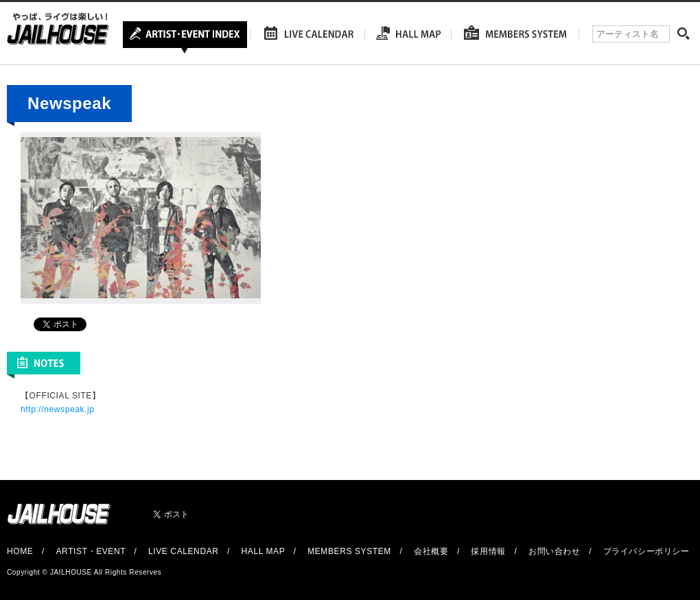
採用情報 (488, 551)
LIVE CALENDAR (184, 551)
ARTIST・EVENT (90, 551)
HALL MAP (264, 551)
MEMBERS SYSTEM (349, 551)
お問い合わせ (555, 551)
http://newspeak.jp (58, 409)
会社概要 (431, 551)
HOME (20, 551)
